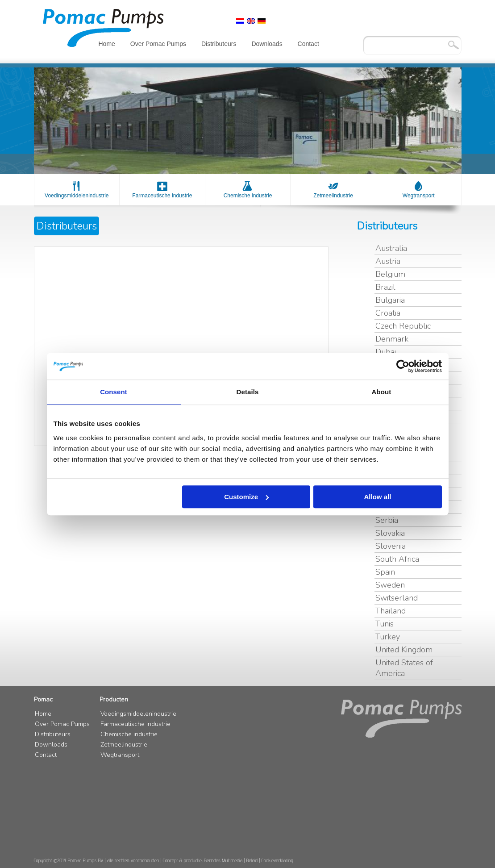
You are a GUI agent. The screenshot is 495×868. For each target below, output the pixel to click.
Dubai (386, 352)
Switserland (397, 598)
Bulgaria (390, 300)
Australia (391, 248)
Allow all (378, 497)
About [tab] (382, 392)
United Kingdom (404, 650)
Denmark (392, 339)
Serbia (387, 520)
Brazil (385, 287)
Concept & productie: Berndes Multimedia (203, 860)
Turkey (388, 637)
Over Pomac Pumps (158, 44)
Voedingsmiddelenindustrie (77, 196)
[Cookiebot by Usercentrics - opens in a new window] (403, 366)
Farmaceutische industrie (162, 196)
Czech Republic (403, 326)
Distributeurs (219, 44)
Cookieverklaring (277, 860)
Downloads (267, 44)
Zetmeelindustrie (333, 196)
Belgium (390, 274)
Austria (388, 261)
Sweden (390, 585)
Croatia (388, 313)
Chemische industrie (248, 196)
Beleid (252, 860)
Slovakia (390, 533)
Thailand (391, 611)
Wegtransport (419, 196)
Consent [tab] (114, 392)
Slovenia (391, 546)
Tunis (385, 624)
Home (107, 44)
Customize (246, 497)
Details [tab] (248, 392)
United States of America (404, 668)
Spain (385, 572)
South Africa (397, 559)
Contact (308, 44)
